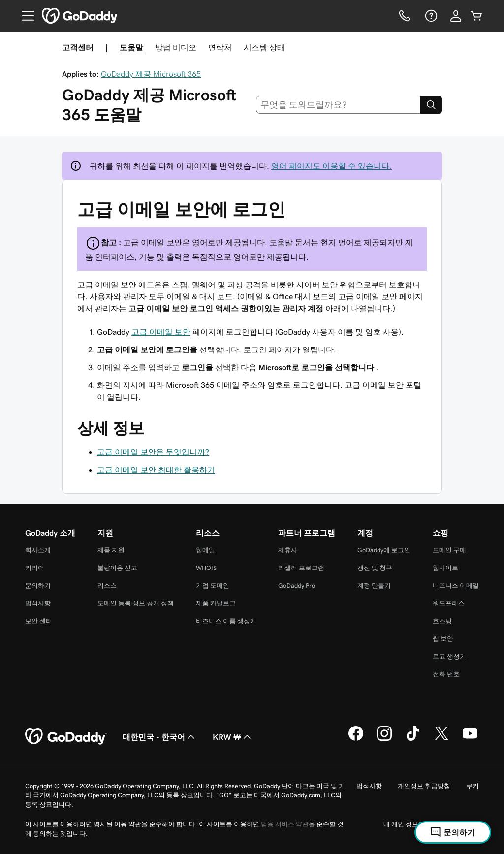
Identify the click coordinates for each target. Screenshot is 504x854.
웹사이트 (445, 568)
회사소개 (38, 550)
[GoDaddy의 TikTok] (413, 739)
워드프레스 (449, 603)
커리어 (35, 568)
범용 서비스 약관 (285, 824)
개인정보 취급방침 (424, 786)
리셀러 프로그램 (301, 568)
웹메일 (205, 550)
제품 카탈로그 (216, 603)
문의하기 (38, 585)
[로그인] (456, 16)
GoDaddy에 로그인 (384, 550)
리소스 (107, 585)
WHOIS (206, 568)
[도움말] (430, 16)
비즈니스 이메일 (456, 585)
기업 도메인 (213, 585)
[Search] (431, 105)
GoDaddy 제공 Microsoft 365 (151, 74)
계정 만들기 (374, 585)
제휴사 (288, 550)
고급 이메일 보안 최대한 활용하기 (156, 470)
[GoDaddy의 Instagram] (384, 739)
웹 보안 (443, 639)
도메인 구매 (449, 550)
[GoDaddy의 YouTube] (470, 739)
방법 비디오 (176, 47)
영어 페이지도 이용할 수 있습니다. (331, 166)
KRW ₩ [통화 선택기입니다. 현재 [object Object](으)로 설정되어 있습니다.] (233, 737)
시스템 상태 (264, 47)
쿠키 (472, 786)
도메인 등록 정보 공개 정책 (136, 603)
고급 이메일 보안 (161, 332)
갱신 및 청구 (375, 568)
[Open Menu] (24, 16)
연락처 (220, 47)
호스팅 (442, 621)
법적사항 (38, 603)
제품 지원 (111, 550)
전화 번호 (446, 674)
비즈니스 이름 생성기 (226, 621)
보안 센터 (39, 621)
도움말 (131, 47)
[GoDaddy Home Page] (66, 737)
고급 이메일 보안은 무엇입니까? (153, 452)
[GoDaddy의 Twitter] (441, 739)
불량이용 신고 (117, 568)
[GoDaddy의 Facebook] (356, 739)
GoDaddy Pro (297, 585)
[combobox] (338, 105)
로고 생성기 (449, 656)
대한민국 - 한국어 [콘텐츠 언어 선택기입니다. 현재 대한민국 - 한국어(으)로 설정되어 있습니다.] (160, 737)
